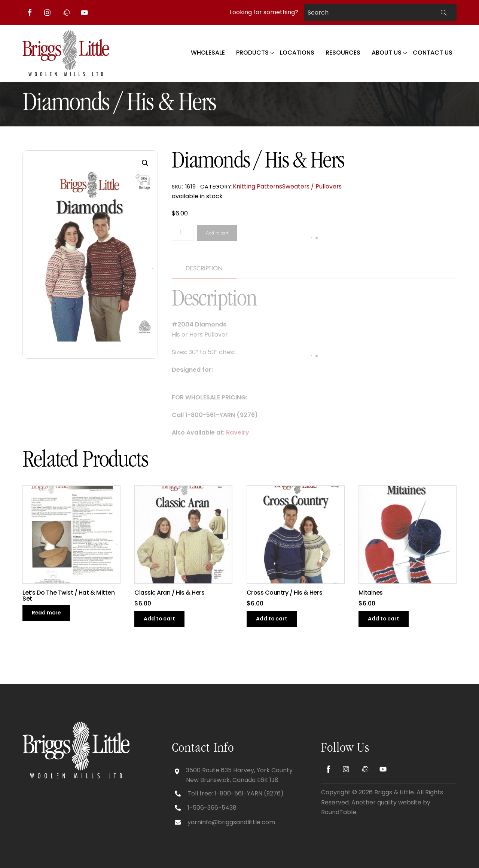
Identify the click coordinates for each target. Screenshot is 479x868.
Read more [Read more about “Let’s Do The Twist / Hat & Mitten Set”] (46, 613)
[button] (145, 163)
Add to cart (217, 233)
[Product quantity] (183, 233)
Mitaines (371, 593)
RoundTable (339, 812)
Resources (343, 53)
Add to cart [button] (159, 619)
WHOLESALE (208, 53)
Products (252, 53)
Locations (297, 53)
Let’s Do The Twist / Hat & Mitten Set (68, 596)
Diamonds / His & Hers (119, 104)
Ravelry (238, 433)
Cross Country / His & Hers (285, 593)
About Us (387, 53)
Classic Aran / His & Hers (169, 593)
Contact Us (433, 53)
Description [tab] (204, 268)
